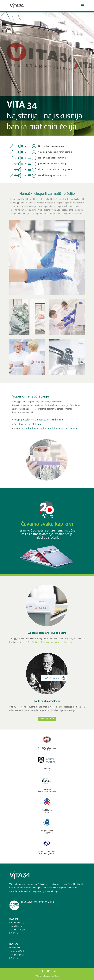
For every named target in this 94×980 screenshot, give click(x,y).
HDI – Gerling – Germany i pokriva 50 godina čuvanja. (51, 642)
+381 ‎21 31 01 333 (17, 955)
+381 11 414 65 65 (17, 930)
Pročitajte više (47, 719)
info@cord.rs (15, 933)
